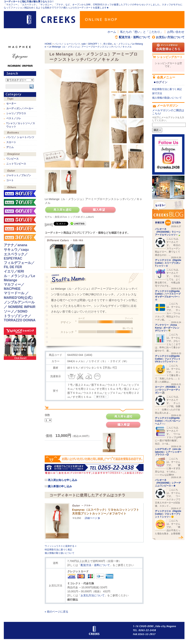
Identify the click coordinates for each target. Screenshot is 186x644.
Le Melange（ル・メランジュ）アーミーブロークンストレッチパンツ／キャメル (90, 47)
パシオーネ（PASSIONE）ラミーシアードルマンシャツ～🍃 (168, 232)
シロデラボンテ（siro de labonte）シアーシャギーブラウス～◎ (168, 452)
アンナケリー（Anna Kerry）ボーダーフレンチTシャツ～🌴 (167, 328)
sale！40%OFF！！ (20, 229)
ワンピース (20, 155)
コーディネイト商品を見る (55, 156)
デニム (10, 147)
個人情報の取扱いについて (167, 98)
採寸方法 (157, 93)
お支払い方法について (170, 37)
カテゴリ (20, 94)
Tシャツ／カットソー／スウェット (21, 125)
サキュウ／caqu (16, 250)
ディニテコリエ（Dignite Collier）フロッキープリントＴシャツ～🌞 (168, 514)
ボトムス (20, 133)
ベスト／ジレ (14, 118)
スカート (11, 142)
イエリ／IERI (14, 271)
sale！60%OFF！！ (20, 211)
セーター (11, 104)
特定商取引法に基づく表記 (58, 550)
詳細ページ (91, 518)
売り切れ (108, 44)
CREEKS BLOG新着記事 (168, 213)
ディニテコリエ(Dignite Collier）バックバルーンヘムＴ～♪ (168, 421)
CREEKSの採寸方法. (101, 397)
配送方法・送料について (135, 37)
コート (10, 180)
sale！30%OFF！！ (92, 44)
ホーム (112, 32)
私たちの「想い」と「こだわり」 (142, 32)
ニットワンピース (16, 164)
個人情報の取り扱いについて (60, 553)
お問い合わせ (176, 32)
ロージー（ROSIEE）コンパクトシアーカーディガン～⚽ (168, 390)
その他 (20, 188)
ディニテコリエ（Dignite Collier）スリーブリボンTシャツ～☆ (168, 263)
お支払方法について (93, 595)
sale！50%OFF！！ (20, 220)
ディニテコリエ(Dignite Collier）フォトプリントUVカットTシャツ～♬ (168, 359)
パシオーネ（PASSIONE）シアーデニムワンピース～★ (168, 483)
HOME (48, 44)
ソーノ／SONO (16, 311)
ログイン (162, 82)
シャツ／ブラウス (16, 113)
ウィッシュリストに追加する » (60, 546)
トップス (20, 99)
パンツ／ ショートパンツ (67, 44)
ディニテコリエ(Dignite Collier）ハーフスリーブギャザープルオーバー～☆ (168, 295)
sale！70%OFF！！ (20, 202)
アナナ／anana (16, 245)
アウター (20, 171)
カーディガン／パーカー (20, 109)
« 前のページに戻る (56, 612)
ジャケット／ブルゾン (19, 175)
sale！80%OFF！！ (20, 194)
